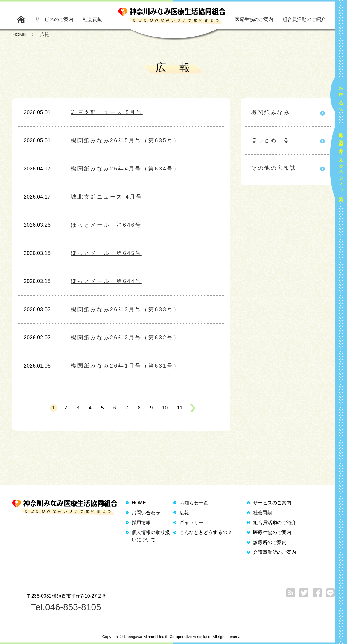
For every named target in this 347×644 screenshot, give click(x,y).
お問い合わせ (341, 96)
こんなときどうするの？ (206, 532)
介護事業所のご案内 (275, 552)
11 (180, 408)
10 (165, 408)
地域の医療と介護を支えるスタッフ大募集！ (341, 164)
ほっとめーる (271, 140)
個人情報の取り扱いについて (151, 536)
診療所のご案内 (270, 542)
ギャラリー (191, 523)
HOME (139, 503)
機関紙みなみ (271, 112)
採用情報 (141, 523)
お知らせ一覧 (194, 503)
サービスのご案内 (54, 19)
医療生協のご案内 (254, 19)
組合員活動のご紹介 (304, 19)
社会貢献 (92, 19)
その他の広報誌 (274, 168)
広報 (184, 513)
